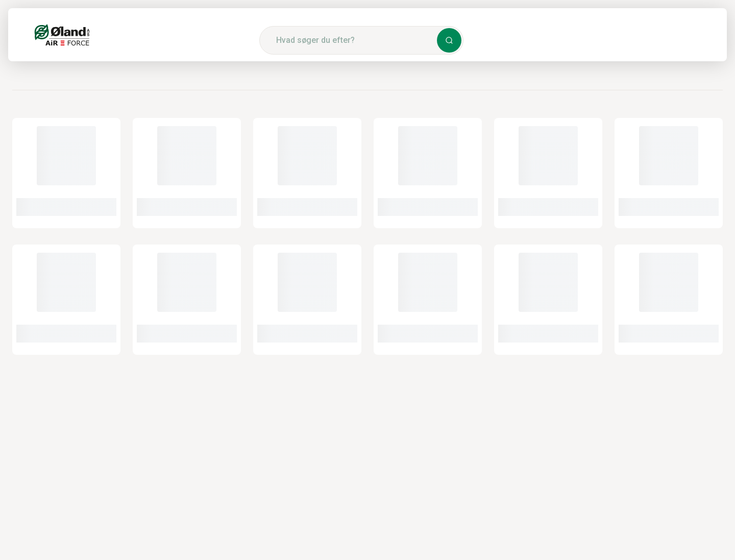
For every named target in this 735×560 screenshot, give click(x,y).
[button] (449, 40)
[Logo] (62, 35)
